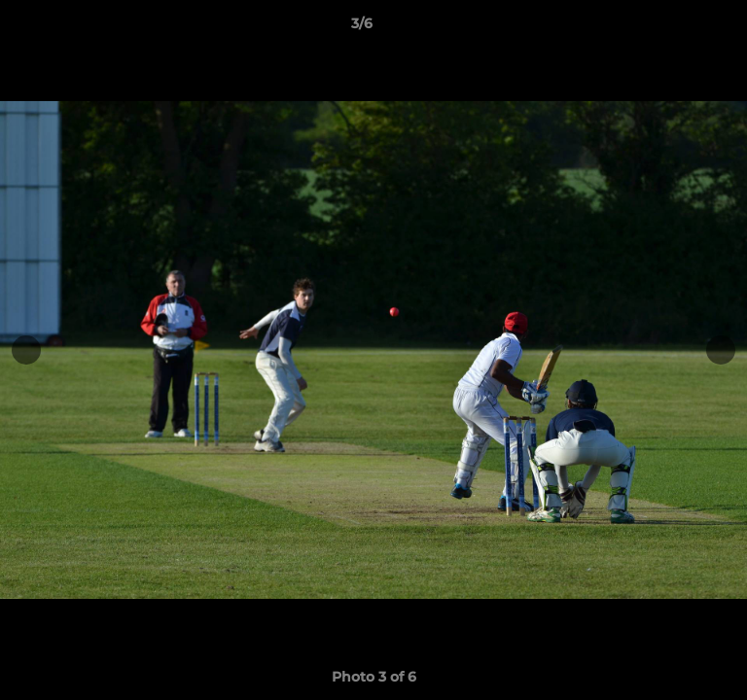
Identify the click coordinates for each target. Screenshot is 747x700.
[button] (677, 28)
